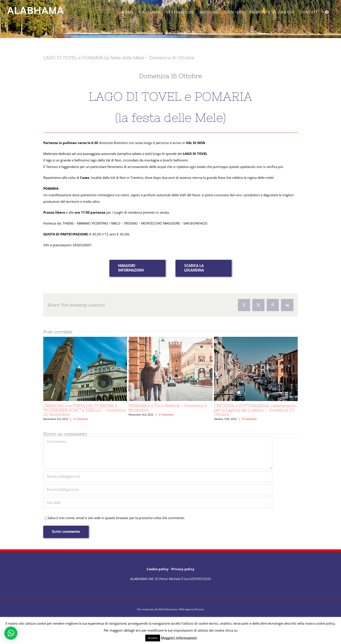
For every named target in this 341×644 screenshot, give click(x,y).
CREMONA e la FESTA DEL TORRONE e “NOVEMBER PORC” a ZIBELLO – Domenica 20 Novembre (84, 410)
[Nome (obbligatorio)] (158, 476)
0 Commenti (81, 419)
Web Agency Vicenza (191, 609)
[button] (48, 379)
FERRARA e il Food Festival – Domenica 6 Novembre (168, 408)
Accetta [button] (153, 638)
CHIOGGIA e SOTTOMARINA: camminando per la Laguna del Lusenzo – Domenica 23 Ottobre (255, 410)
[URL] (158, 503)
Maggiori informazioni (179, 638)
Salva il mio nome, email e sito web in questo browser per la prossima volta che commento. (116, 518)
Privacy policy (183, 569)
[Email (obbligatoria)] (158, 490)
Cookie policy (158, 569)
